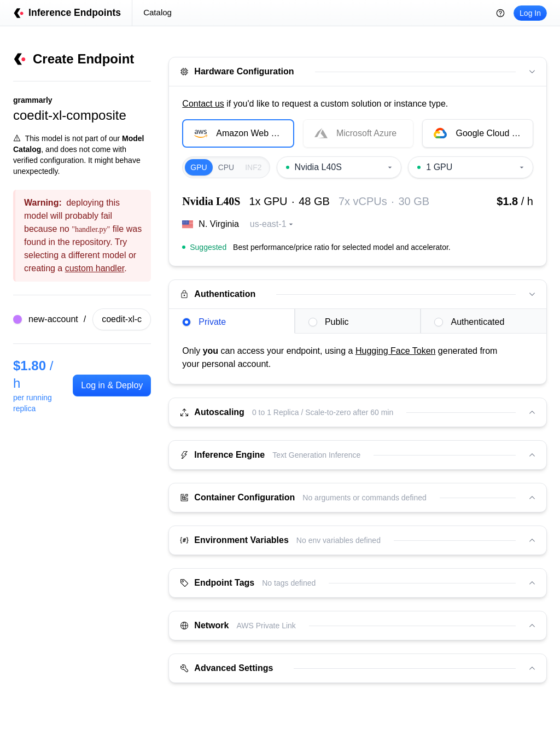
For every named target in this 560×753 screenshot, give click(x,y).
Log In (530, 13)
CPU (226, 167)
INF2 (253, 167)
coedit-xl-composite (70, 115)
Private (204, 322)
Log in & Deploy (112, 385)
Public (329, 322)
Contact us (203, 104)
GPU (199, 167)
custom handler (95, 268)
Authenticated (469, 322)
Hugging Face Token (395, 351)
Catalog (157, 12)
